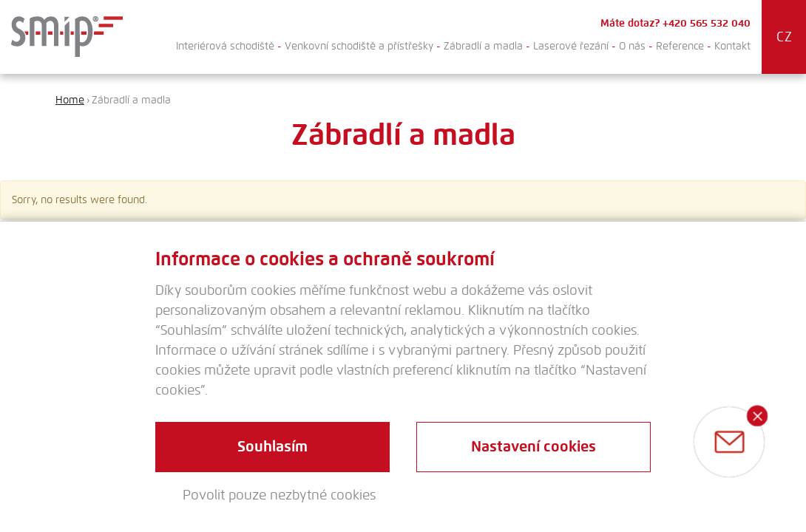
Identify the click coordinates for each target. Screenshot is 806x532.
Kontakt (732, 46)
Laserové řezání (571, 46)
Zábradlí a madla (483, 46)
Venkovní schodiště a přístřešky (359, 46)
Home (70, 100)
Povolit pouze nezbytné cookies (279, 495)
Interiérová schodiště (225, 46)
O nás (632, 46)
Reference (680, 46)
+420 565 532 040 (707, 23)
